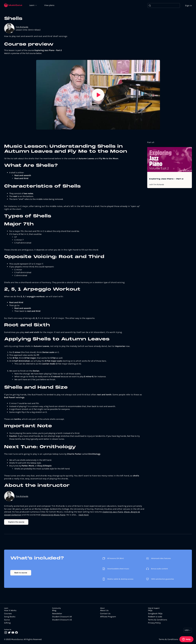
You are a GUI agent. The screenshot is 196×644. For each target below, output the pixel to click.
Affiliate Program (108, 617)
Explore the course (16, 522)
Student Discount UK (62, 617)
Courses (8, 614)
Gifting (7, 623)
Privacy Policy (154, 623)
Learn (32, 5)
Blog (54, 611)
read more (84, 515)
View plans (50, 5)
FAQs (150, 611)
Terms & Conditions (158, 620)
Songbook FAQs (155, 614)
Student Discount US (62, 620)
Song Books (10, 617)
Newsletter (57, 614)
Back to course (21, 573)
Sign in (188, 5)
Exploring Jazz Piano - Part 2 (166, 179)
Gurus (7, 620)
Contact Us (105, 614)
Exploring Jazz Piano (113, 512)
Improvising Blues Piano (53, 515)
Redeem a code (155, 617)
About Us (104, 611)
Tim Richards (22, 27)
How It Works (10, 611)
